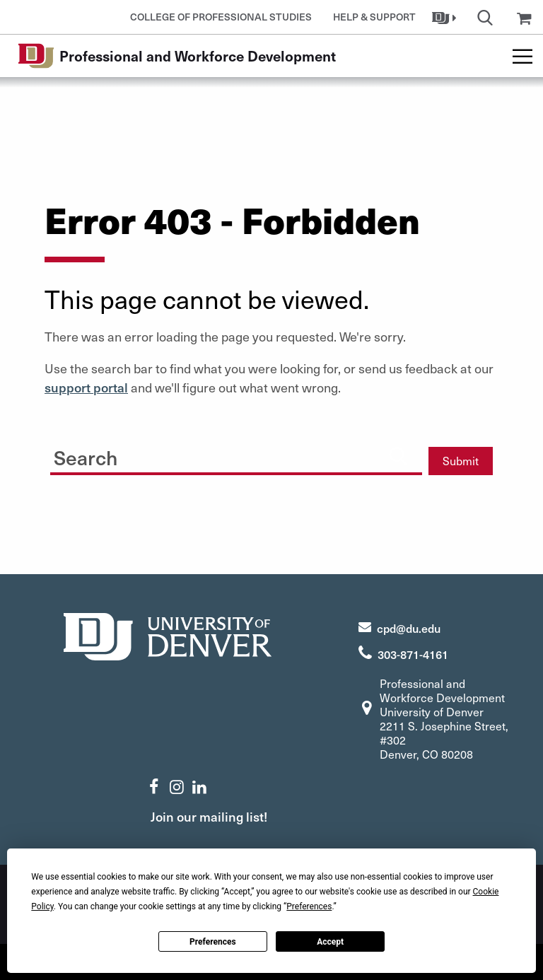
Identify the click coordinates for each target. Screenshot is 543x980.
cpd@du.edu (409, 628)
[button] (446, 17)
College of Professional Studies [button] (221, 17)
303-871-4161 (413, 654)
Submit (461, 461)
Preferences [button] (309, 906)
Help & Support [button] (374, 17)
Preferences (213, 942)
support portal (86, 387)
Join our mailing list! (209, 816)
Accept (330, 942)
